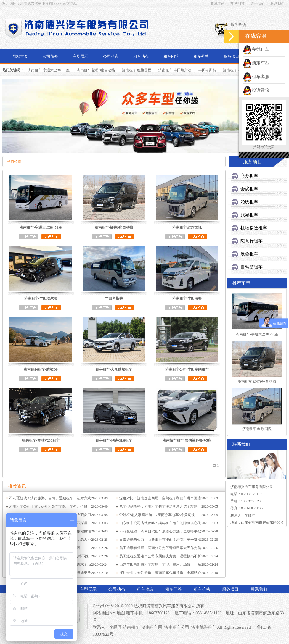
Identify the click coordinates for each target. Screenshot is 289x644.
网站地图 (101, 613)
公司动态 (111, 56)
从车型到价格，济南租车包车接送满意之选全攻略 (158, 506)
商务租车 (249, 176)
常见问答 (237, 4)
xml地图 (118, 613)
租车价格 (201, 56)
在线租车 (256, 49)
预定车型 (256, 63)
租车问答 (171, 56)
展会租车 (249, 254)
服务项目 (232, 56)
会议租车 (249, 189)
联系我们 (277, 4)
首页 (216, 466)
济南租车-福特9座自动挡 (96, 70)
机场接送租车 (254, 228)
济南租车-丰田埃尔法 (175, 70)
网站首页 (20, 56)
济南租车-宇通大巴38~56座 (49, 70)
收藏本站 (218, 4)
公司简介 (50, 56)
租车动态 (141, 56)
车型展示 (81, 56)
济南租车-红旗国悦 (137, 70)
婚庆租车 (249, 202)
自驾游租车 (252, 267)
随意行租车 (252, 241)
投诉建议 (256, 90)
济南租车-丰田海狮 (238, 70)
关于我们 (258, 4)
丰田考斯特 (207, 70)
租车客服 (256, 77)
